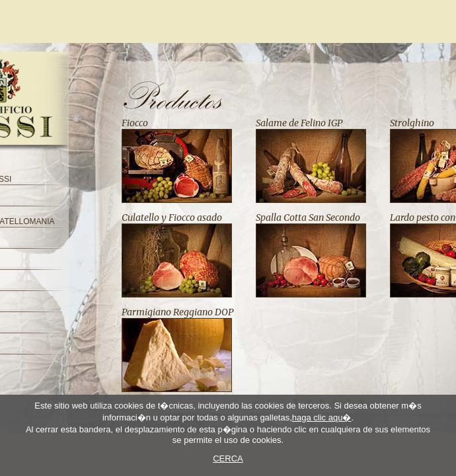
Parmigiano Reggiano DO (175, 312)
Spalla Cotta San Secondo (308, 218)
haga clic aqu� (322, 417)
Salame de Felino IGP (299, 123)
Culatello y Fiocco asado (172, 218)
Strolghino (412, 123)
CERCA (228, 458)
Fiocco (135, 123)
